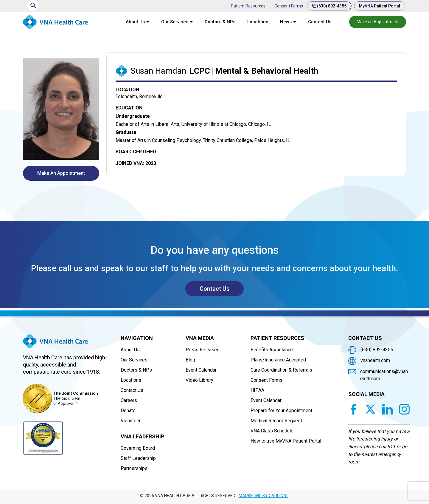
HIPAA (257, 390)
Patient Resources (248, 6)
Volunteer (131, 421)
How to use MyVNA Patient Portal (286, 441)
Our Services (175, 22)
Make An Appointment (61, 173)
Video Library (199, 380)
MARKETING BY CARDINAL (264, 496)
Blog (190, 360)
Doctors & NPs (220, 22)
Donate (128, 411)
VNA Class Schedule (272, 431)
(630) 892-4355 (329, 6)
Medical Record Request (276, 421)
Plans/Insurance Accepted (278, 360)
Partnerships (134, 468)
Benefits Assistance (272, 350)
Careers (129, 400)
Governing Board (138, 448)
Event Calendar (201, 370)
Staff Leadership (138, 458)
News (286, 22)
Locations (258, 22)
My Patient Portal (380, 6)
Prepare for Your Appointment (281, 411)
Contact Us (320, 22)
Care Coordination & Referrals (281, 370)
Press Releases (203, 350)
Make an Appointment (378, 22)
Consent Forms (289, 6)
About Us (135, 22)
